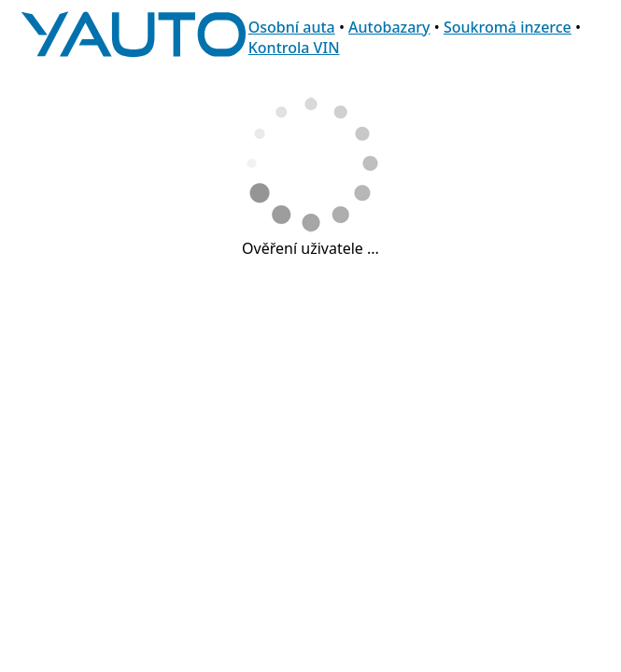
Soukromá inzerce (508, 27)
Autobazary (389, 27)
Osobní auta (292, 27)
